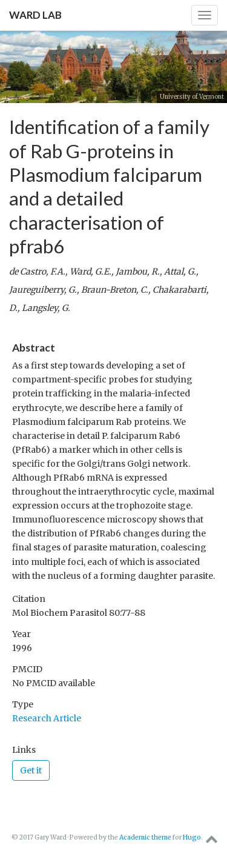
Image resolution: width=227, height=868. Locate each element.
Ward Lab (35, 15)
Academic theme (145, 837)
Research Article (47, 718)
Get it (31, 770)
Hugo (192, 837)
